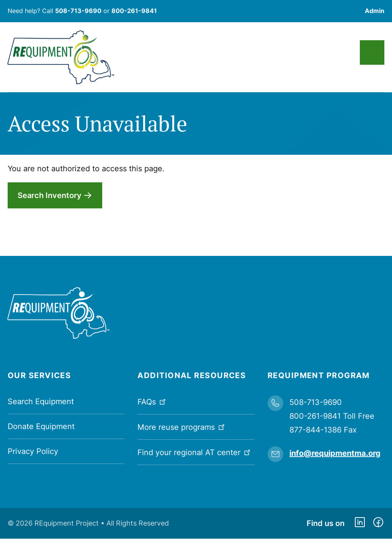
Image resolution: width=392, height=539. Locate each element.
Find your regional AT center (195, 452)
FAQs (152, 401)
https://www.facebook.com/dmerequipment (378, 523)
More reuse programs (182, 427)
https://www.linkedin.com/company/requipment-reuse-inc (360, 523)
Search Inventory (50, 195)
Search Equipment (41, 401)
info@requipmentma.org (335, 453)
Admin (375, 11)
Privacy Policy (33, 451)
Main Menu (372, 52)
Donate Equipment (41, 426)
